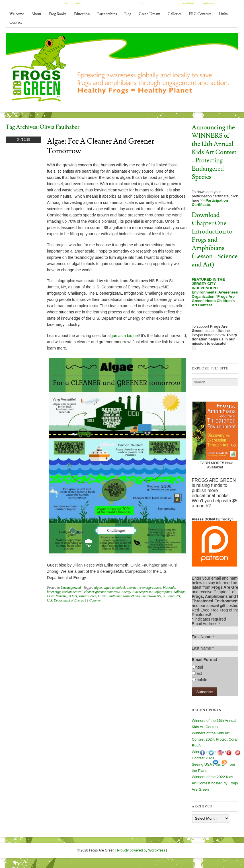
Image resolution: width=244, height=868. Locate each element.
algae (98, 588)
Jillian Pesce (87, 596)
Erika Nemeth (56, 596)
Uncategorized (71, 588)
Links (223, 14)
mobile (201, 680)
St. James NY (171, 596)
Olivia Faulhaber (110, 596)
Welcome (17, 14)
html (199, 667)
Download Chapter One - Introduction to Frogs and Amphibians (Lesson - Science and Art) (215, 240)
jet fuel (72, 596)
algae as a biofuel (123, 336)
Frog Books (58, 14)
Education (82, 14)
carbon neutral (72, 592)
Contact (16, 22)
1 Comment (95, 600)
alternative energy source (144, 588)
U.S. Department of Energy (66, 600)
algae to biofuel (114, 588)
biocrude (169, 588)
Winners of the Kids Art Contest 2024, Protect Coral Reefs (215, 739)
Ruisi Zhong (131, 596)
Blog (128, 14)
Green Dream (149, 14)
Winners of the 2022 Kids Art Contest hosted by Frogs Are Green (215, 783)
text (199, 673)
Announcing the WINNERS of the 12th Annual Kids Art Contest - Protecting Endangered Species (214, 152)
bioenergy (54, 592)
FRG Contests (200, 14)
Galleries (175, 14)
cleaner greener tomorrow (102, 592)
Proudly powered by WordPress (141, 850)
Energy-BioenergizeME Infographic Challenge (153, 592)
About (36, 14)
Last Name (203, 648)
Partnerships (107, 14)
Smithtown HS (151, 596)
